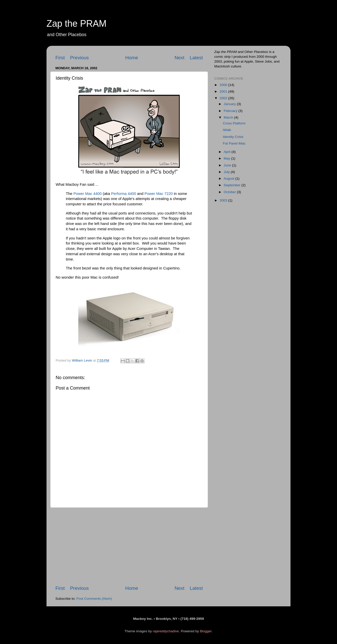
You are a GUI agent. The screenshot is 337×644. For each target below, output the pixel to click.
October (230, 192)
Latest (196, 58)
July (227, 172)
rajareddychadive (166, 631)
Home (132, 58)
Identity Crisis (233, 137)
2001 (224, 91)
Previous (80, 58)
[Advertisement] (129, 546)
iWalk (227, 130)
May (227, 158)
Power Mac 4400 (88, 194)
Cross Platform (234, 123)
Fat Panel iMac (234, 143)
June (228, 165)
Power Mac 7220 (158, 194)
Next (180, 58)
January (230, 104)
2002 (224, 98)
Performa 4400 (124, 194)
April (228, 152)
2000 (224, 85)
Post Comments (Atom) (94, 599)
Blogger (206, 631)
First (60, 58)
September (233, 185)
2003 (224, 200)
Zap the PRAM (76, 24)
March (229, 117)
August (229, 178)
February (231, 111)
